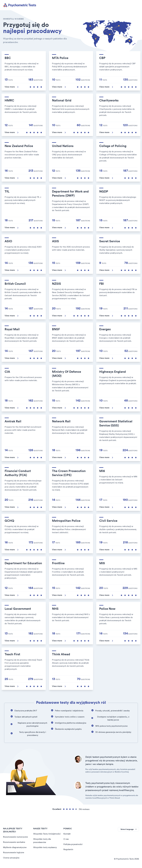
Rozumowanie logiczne (14, 852)
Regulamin (68, 849)
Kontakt (67, 834)
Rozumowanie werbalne (14, 842)
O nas (66, 839)
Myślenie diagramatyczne (15, 847)
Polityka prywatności (73, 844)
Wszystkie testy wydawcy (45, 847)
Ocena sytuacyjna (11, 857)
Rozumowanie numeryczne (15, 837)
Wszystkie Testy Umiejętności (47, 834)
